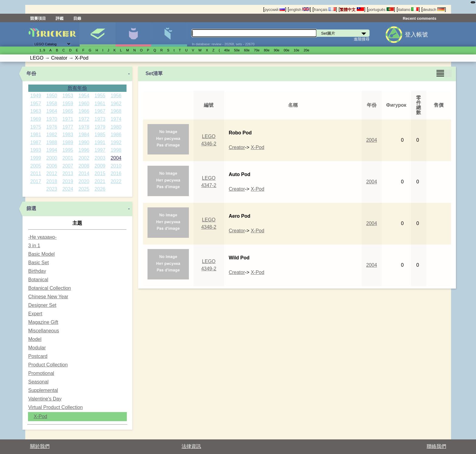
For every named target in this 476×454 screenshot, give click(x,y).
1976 (52, 127)
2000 (52, 158)
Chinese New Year (48, 297)
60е (247, 50)
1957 (36, 104)
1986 (116, 135)
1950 (52, 96)
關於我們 (40, 446)
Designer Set (42, 305)
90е (277, 50)
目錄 (77, 18)
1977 (68, 127)
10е (297, 50)
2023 (52, 189)
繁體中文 (352, 10)
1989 (68, 142)
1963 (36, 111)
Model (35, 339)
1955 (100, 96)
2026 (100, 189)
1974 (116, 119)
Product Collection (48, 365)
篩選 (31, 208)
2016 (116, 173)
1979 (100, 127)
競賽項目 (38, 18)
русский (274, 10)
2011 (36, 173)
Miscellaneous (44, 331)
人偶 (133, 34)
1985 (100, 135)
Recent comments (419, 18)
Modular (37, 348)
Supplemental (43, 390)
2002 (84, 158)
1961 (100, 104)
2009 (100, 166)
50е (237, 50)
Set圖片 (97, 34)
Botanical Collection (50, 288)
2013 (68, 173)
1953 (68, 96)
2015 (100, 173)
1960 (84, 104)
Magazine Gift (43, 322)
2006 (52, 166)
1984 (84, 135)
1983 (68, 135)
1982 (52, 135)
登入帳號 (416, 35)
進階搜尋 (362, 39)
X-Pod (40, 416)
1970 (52, 119)
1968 (116, 111)
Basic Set (39, 263)
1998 (116, 150)
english (299, 10)
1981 (36, 135)
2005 (36, 166)
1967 (100, 111)
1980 (116, 127)
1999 (36, 158)
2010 (116, 166)
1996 (84, 150)
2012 (52, 173)
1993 (36, 150)
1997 (100, 150)
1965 (68, 111)
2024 (68, 189)
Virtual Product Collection (56, 407)
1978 (84, 127)
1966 (84, 111)
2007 (68, 166)
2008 (84, 166)
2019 (68, 181)
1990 (84, 142)
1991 (100, 142)
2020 (84, 181)
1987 (36, 142)
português (381, 10)
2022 (116, 181)
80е (267, 50)
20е (306, 50)
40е (227, 50)
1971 (68, 119)
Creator (237, 147)
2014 (84, 173)
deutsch (434, 10)
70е (257, 50)
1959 (68, 104)
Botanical (38, 280)
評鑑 (60, 18)
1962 (116, 104)
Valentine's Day (45, 399)
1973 (100, 119)
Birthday (37, 271)
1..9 (42, 50)
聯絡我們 (436, 446)
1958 (52, 104)
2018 (52, 181)
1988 (52, 142)
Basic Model (42, 254)
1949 (36, 96)
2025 (84, 189)
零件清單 (169, 34)
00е (287, 50)
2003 (100, 158)
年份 (31, 73)
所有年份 (77, 88)
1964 (52, 111)
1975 (36, 127)
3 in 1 (34, 246)
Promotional (41, 373)
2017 (36, 181)
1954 (84, 96)
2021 (100, 181)
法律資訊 (191, 446)
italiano (408, 10)
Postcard (38, 356)
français (325, 10)
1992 (116, 142)
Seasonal (38, 382)
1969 (36, 119)
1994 (52, 150)
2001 (68, 158)
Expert (35, 314)
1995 (68, 150)
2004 (116, 158)
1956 (116, 96)
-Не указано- (43, 237)
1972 (84, 119)
